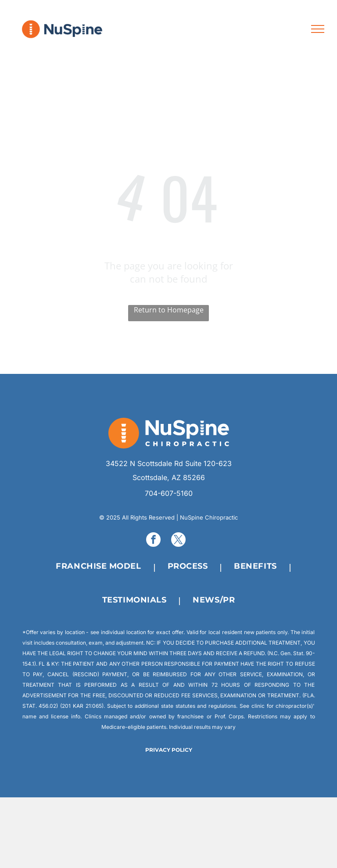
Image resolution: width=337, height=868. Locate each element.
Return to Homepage (169, 310)
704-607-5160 (169, 493)
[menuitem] (100, 567)
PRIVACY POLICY (169, 750)
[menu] (318, 29)
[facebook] (153, 541)
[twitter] (178, 541)
